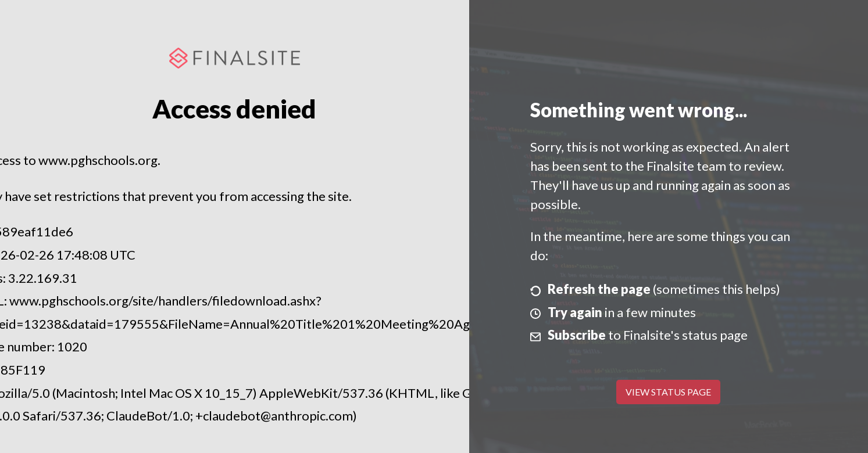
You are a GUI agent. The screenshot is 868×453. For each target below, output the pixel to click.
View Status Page (668, 392)
